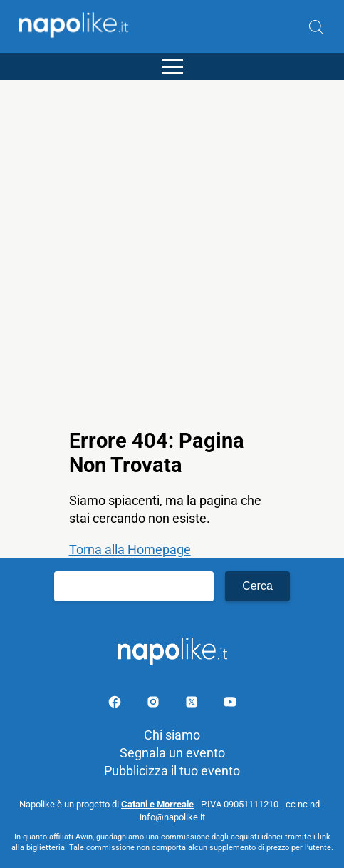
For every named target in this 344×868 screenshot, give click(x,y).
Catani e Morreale (157, 804)
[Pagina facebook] (116, 704)
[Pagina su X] (193, 704)
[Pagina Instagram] (155, 704)
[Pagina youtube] (230, 704)
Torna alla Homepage (130, 550)
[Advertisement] (172, 252)
